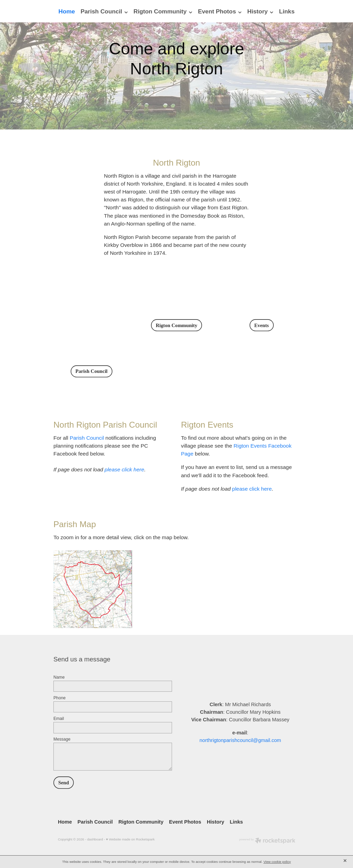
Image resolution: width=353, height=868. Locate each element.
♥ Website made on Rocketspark (130, 839)
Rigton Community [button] (177, 325)
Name (59, 677)
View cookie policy (277, 862)
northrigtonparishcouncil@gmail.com (240, 740)
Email (59, 719)
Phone (59, 698)
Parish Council (87, 438)
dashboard (95, 839)
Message (62, 739)
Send (64, 783)
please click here (124, 469)
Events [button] (262, 325)
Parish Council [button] (92, 371)
